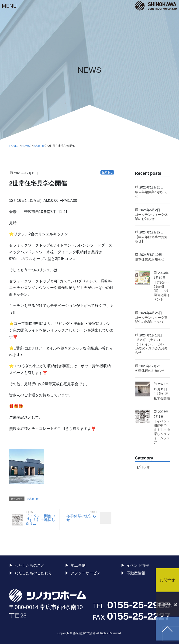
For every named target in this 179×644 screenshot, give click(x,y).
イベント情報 (138, 565)
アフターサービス (86, 573)
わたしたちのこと (30, 565)
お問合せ (167, 580)
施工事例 (78, 565)
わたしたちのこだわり (33, 573)
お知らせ (33, 499)
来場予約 (165, 605)
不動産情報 (136, 573)
